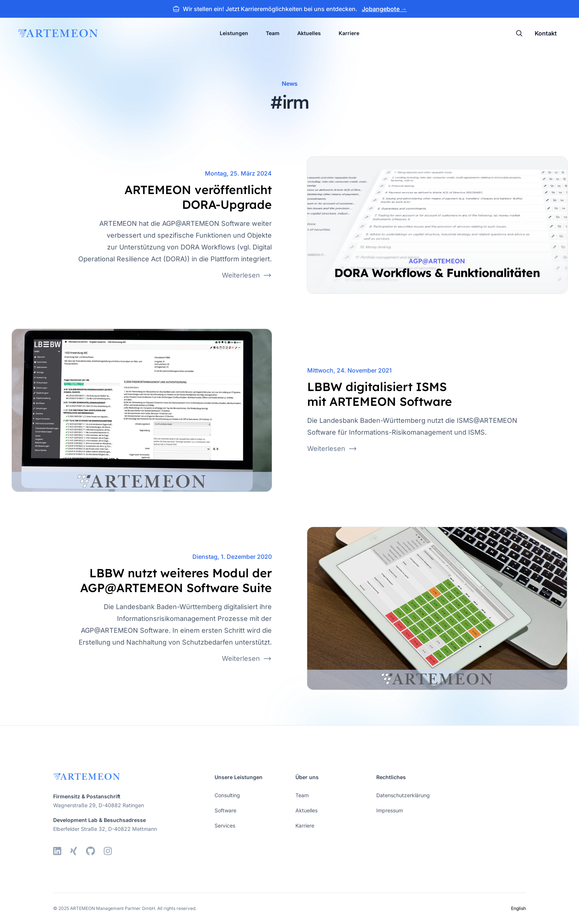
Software (225, 810)
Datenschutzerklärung (403, 795)
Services (225, 826)
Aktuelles (309, 33)
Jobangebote (384, 9)
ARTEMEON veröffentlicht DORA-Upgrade (198, 197)
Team (273, 33)
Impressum (390, 810)
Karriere (349, 33)
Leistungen (234, 33)
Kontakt (546, 33)
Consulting (227, 795)
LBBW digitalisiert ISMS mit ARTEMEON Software (380, 394)
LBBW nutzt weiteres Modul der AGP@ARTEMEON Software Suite (176, 580)
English (518, 908)
